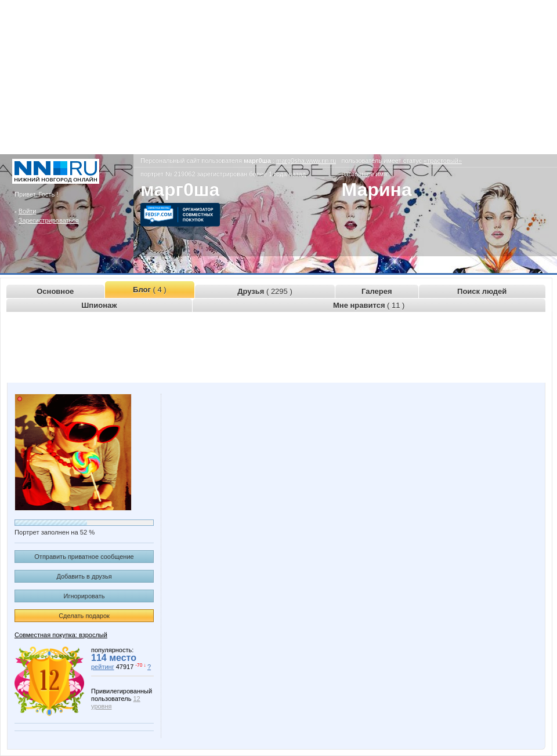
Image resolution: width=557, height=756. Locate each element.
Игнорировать (84, 596)
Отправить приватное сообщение (84, 557)
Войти (28, 211)
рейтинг (103, 667)
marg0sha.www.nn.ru (306, 161)
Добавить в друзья (84, 576)
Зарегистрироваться (49, 220)
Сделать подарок (84, 616)
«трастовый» (443, 161)
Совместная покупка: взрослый (61, 635)
